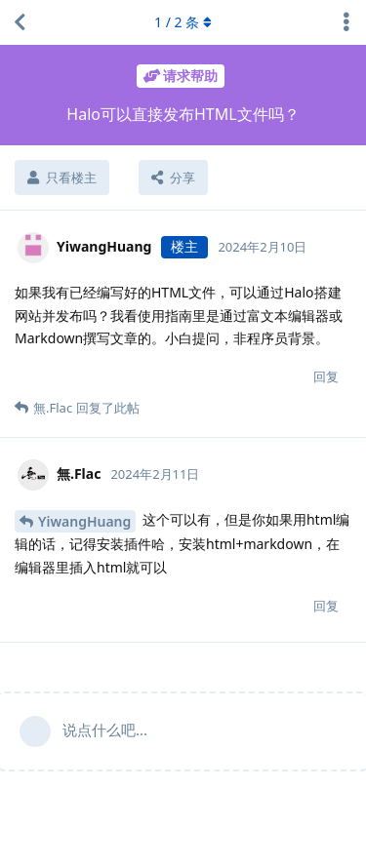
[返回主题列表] (20, 22)
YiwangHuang (84, 521)
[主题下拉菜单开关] (346, 22)
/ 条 (183, 22)
